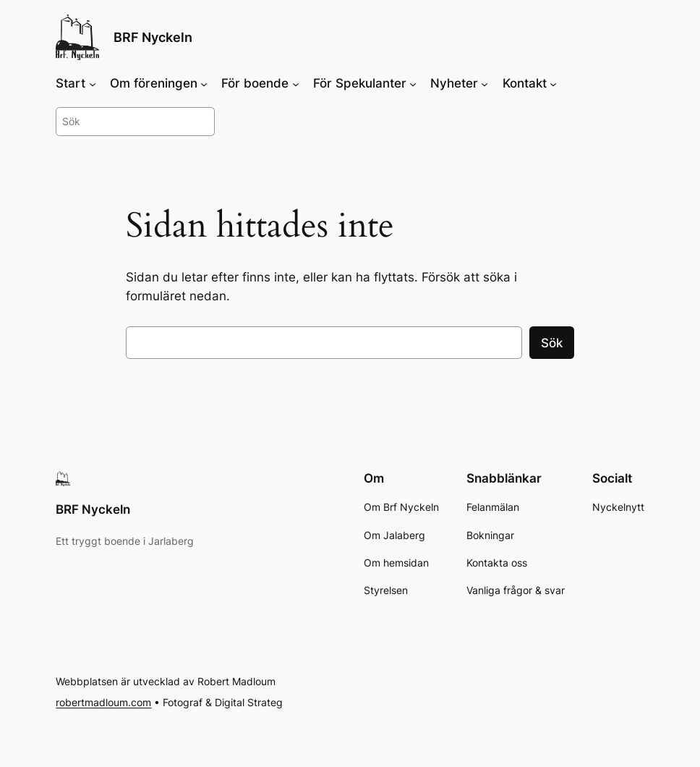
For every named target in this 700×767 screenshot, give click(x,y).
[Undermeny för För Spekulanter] (413, 83)
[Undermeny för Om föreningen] (204, 83)
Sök (552, 343)
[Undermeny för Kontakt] (553, 83)
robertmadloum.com (103, 703)
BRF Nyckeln (153, 37)
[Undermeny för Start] (93, 83)
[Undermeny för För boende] (296, 83)
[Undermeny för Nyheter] (485, 83)
